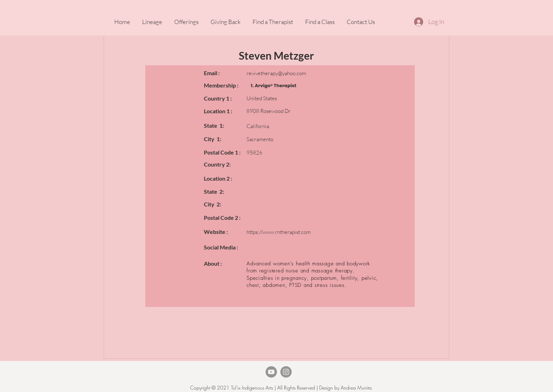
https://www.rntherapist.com (279, 232)
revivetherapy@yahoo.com (276, 73)
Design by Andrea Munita (345, 388)
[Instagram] (286, 372)
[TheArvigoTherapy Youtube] (271, 372)
